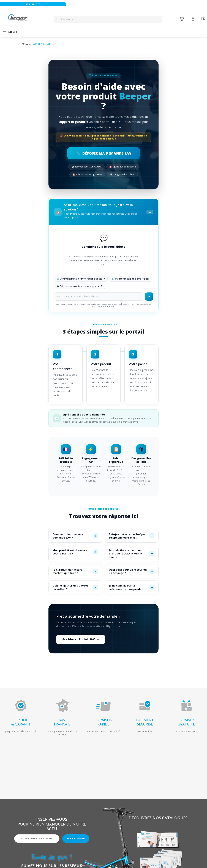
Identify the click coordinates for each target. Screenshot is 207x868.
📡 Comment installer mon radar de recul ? (81, 275)
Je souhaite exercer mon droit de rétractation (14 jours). (132, 550)
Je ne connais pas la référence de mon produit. (132, 584)
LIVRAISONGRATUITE (186, 718)
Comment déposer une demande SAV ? (75, 532)
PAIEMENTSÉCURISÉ (145, 718)
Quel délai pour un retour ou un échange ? (132, 568)
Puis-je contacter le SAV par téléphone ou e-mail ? (132, 532)
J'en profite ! (42, 4)
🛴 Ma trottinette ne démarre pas (131, 275)
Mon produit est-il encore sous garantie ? (75, 548)
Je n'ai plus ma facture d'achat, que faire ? (75, 568)
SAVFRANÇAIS (62, 718)
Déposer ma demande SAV (103, 150)
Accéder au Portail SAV (81, 636)
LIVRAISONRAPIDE (103, 718)
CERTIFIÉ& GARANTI (21, 718)
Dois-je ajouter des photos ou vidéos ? (75, 584)
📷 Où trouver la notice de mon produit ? (79, 283)
